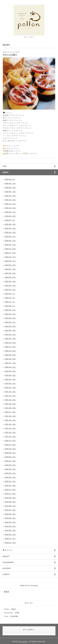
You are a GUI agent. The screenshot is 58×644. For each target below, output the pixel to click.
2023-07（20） (11, 314)
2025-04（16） (11, 233)
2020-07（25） (11, 461)
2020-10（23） (11, 449)
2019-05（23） (11, 518)
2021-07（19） (11, 412)
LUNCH (6, 574)
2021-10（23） (11, 400)
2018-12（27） (11, 539)
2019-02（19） (11, 530)
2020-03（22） (11, 477)
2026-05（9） (10, 179)
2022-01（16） (11, 388)
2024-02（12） (11, 290)
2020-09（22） (11, 453)
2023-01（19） (11, 339)
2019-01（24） (11, 535)
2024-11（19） (11, 253)
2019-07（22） (11, 510)
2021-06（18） (11, 416)
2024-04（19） (11, 282)
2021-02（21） (11, 433)
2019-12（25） (11, 490)
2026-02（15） (11, 192)
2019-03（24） (11, 526)
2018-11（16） (11, 543)
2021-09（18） (11, 404)
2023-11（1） (10, 302)
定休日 (7, 592)
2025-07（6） (10, 220)
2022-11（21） (11, 347)
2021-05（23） (11, 420)
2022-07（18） (11, 363)
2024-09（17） (11, 261)
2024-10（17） (11, 257)
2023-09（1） (10, 306)
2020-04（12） (11, 473)
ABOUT (6, 556)
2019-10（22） (11, 498)
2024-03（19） (11, 286)
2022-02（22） (11, 384)
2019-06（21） (11, 514)
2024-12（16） (11, 249)
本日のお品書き (10, 55)
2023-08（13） (11, 310)
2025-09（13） (11, 212)
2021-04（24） (11, 424)
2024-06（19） (11, 273)
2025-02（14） (11, 241)
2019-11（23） (11, 494)
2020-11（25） (11, 445)
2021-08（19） (11, 408)
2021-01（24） (11, 437)
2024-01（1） (10, 294)
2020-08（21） (11, 457)
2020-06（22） (11, 465)
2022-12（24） (11, 343)
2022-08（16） (11, 359)
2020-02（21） (11, 482)
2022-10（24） (11, 351)
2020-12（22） (11, 441)
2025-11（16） (11, 204)
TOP (5, 166)
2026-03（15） (11, 188)
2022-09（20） (11, 355)
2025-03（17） (11, 237)
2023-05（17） (11, 322)
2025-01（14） (11, 245)
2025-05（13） (11, 228)
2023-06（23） (11, 318)
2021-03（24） (11, 428)
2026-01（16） (11, 196)
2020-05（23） (11, 469)
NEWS (6, 172)
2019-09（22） (11, 502)
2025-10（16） (11, 208)
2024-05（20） (11, 277)
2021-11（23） (11, 396)
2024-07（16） (11, 269)
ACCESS (7, 568)
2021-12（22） (11, 392)
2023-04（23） (11, 326)
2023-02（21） (11, 335)
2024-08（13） (11, 265)
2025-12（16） (11, 200)
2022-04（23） (11, 375)
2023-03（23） (11, 330)
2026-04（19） (11, 184)
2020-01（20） (11, 486)
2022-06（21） (11, 367)
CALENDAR (8, 562)
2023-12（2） (10, 298)
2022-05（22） (11, 371)
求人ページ (7, 550)
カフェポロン (23, 642)
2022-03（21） (11, 379)
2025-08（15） (11, 216)
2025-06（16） (11, 224)
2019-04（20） (11, 522)
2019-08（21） (11, 506)
